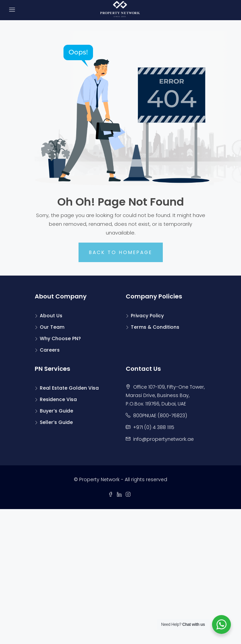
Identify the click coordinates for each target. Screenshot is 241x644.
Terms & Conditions (155, 327)
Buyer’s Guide (56, 411)
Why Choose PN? (60, 338)
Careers (50, 350)
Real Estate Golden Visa (69, 388)
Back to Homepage (121, 252)
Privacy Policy (147, 316)
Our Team (52, 327)
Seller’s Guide (56, 422)
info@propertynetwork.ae (163, 439)
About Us (51, 316)
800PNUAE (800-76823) (160, 416)
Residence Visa (58, 399)
